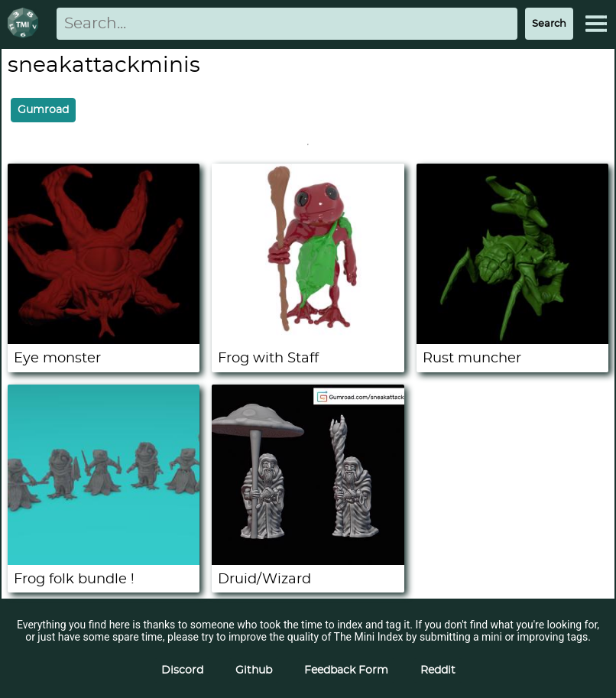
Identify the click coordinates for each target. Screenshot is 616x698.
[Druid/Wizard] (308, 561)
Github (254, 670)
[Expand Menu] (596, 24)
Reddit (438, 670)
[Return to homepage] (26, 24)
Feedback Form (346, 670)
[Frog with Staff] (308, 340)
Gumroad (43, 110)
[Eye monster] (104, 340)
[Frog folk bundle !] (104, 561)
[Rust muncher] (512, 340)
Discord (182, 670)
